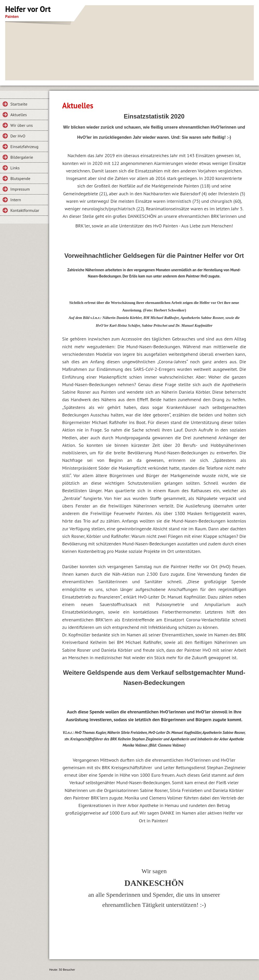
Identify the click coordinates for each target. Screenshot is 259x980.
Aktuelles (19, 115)
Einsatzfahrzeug (24, 147)
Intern (16, 200)
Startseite (19, 104)
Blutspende (20, 178)
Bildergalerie (22, 157)
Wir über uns (21, 125)
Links (15, 168)
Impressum (20, 189)
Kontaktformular (25, 210)
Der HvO (18, 136)
